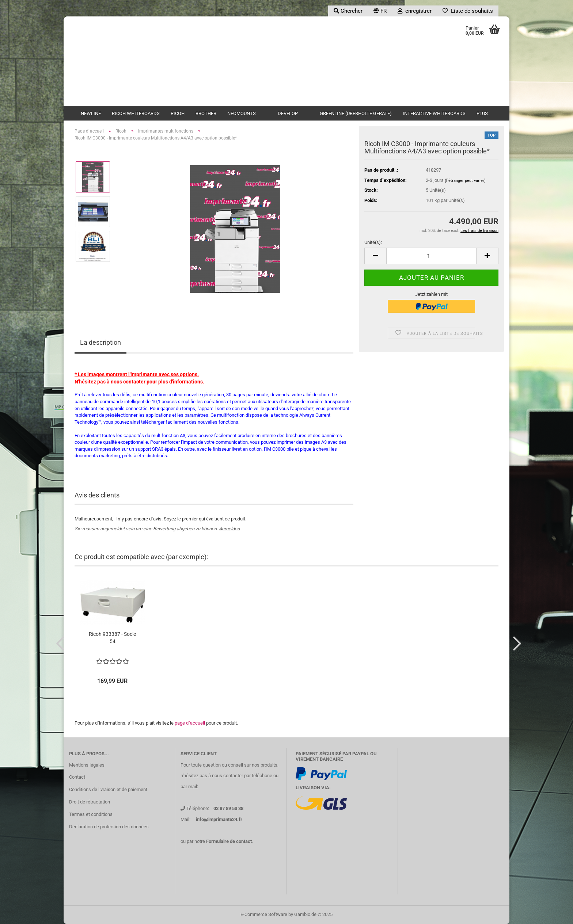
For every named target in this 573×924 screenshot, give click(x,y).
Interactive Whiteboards (434, 113)
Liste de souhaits (468, 11)
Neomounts (242, 113)
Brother (206, 113)
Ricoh (178, 113)
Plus (482, 113)
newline (91, 113)
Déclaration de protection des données (109, 827)
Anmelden (229, 529)
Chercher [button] (348, 11)
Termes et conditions (91, 814)
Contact (77, 777)
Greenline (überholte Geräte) (356, 113)
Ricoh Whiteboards (136, 113)
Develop (288, 113)
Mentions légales (87, 765)
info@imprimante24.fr (219, 819)
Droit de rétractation (90, 802)
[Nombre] (431, 256)
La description (100, 342)
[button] (380, 11)
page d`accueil (190, 723)
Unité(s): (373, 242)
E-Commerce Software (264, 914)
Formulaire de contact (229, 841)
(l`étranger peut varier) (465, 181)
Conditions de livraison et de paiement (108, 789)
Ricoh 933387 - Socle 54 (112, 638)
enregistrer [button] (415, 11)
